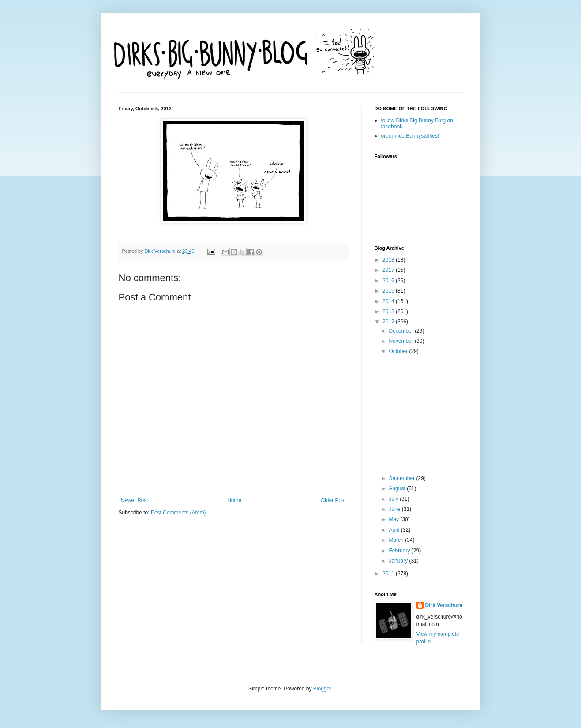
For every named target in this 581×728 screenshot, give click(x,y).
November (402, 341)
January (399, 561)
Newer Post (135, 500)
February (400, 551)
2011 (389, 574)
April (395, 530)
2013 (389, 311)
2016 (389, 281)
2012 (389, 322)
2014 (389, 301)
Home (234, 500)
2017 (389, 270)
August (398, 488)
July (394, 499)
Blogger (322, 689)
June (395, 509)
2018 (389, 260)
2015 (389, 291)
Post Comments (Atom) (178, 513)
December (402, 331)
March (397, 540)
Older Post (333, 500)
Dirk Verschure (161, 251)
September (402, 478)
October (399, 351)
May (394, 519)
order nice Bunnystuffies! (410, 136)
